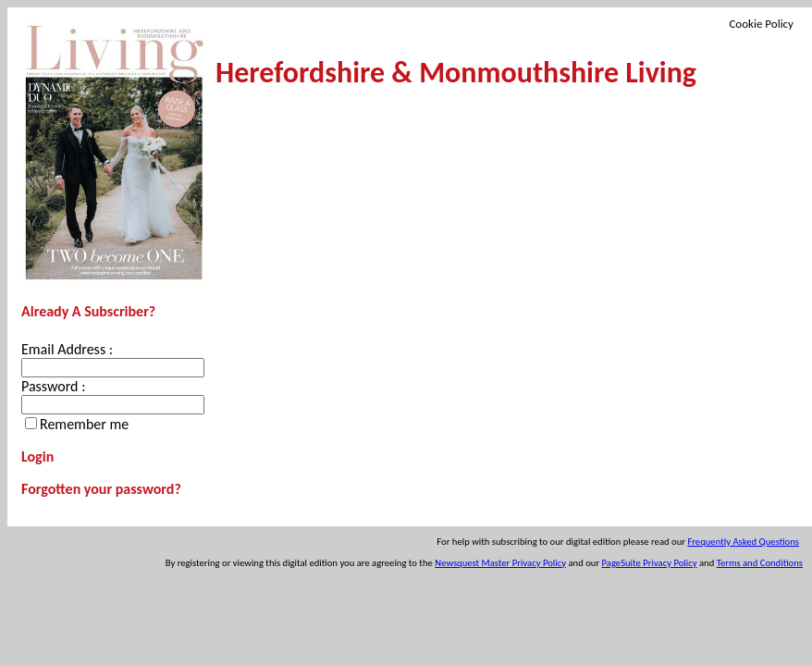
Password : (53, 386)
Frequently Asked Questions (743, 542)
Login (37, 456)
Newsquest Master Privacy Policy (500, 563)
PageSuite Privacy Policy (650, 563)
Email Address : (67, 349)
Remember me (84, 424)
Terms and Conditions (760, 563)
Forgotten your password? (101, 489)
